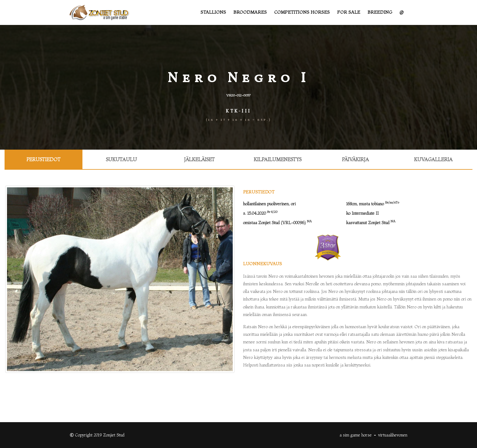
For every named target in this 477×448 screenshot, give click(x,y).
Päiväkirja (355, 159)
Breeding (380, 12)
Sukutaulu (121, 159)
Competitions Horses (302, 12)
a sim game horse (356, 435)
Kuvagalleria (433, 159)
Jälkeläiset (199, 159)
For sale (349, 12)
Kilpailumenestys (278, 159)
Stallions (213, 12)
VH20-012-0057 (238, 95)
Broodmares (250, 12)
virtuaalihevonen (393, 435)
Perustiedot (44, 159)
